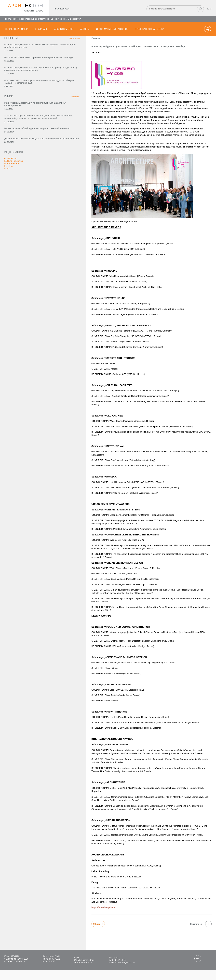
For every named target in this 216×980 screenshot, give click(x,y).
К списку (63, 931)
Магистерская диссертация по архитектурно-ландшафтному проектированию (22, 132)
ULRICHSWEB (13, 214)
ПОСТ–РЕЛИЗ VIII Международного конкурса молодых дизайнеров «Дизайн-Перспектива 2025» (22, 105)
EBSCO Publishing (15, 212)
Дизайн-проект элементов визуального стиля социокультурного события (20, 186)
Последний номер (16, 29)
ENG (209, 9)
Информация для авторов (112, 29)
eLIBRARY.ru (12, 209)
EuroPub (10, 217)
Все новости (36, 44)
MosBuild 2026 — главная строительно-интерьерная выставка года (19, 69)
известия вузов (32, 11)
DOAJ (8, 219)
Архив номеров (64, 29)
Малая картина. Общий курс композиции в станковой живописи (21, 169)
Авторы (85, 29)
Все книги (38, 124)
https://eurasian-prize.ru (68, 914)
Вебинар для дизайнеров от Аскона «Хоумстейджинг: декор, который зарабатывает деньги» (23, 53)
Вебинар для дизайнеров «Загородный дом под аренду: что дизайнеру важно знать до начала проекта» (22, 86)
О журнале (41, 29)
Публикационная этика (150, 29)
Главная (60, 44)
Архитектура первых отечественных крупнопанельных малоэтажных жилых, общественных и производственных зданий (23, 151)
